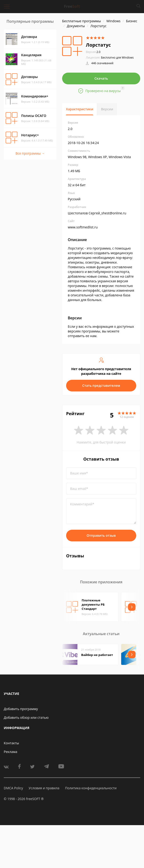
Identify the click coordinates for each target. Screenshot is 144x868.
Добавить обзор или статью (26, 717)
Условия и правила (44, 788)
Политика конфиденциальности (91, 788)
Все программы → (30, 153)
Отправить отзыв (101, 535)
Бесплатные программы (82, 21)
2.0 (93, 52)
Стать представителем (101, 386)
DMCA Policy (13, 788)
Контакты (11, 743)
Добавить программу (21, 709)
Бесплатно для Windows (117, 58)
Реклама (10, 752)
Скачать (101, 78)
